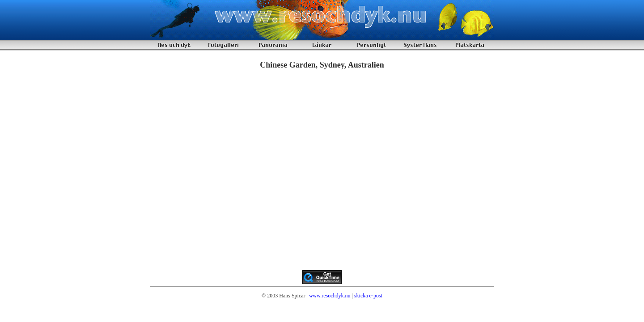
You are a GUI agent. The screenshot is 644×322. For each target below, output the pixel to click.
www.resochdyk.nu (330, 296)
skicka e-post (368, 296)
